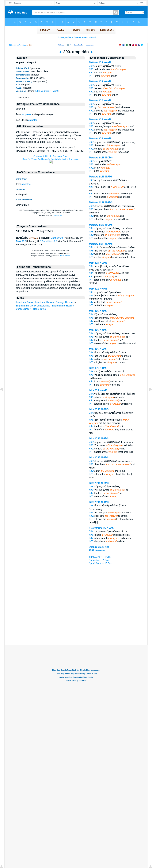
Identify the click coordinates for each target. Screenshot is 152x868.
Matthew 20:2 (96, 82)
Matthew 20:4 (96, 101)
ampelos (26, 114)
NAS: (91, 69)
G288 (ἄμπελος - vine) (46, 91)
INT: (91, 76)
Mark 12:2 (94, 289)
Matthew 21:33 (97, 177)
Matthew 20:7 (96, 120)
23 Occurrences (97, 550)
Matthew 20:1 (58, 238)
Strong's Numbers (65, 302)
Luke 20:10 (95, 409)
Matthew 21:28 (97, 158)
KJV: (91, 73)
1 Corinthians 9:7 (49, 241)
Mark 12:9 (94, 330)
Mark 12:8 (94, 311)
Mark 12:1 (21, 241)
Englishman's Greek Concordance (33, 306)
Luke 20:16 (95, 502)
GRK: (91, 66)
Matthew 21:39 (97, 203)
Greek (25, 45)
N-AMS (107, 62)
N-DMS (109, 158)
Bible (11, 45)
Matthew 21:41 (97, 244)
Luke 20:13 (95, 439)
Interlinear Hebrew (45, 302)
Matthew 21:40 (97, 225)
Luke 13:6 (94, 368)
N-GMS (107, 139)
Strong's (17, 45)
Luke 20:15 (95, 458)
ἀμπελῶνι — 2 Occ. (99, 560)
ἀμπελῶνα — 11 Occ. (100, 557)
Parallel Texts (39, 309)
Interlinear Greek (25, 302)
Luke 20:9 (94, 390)
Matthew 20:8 (96, 139)
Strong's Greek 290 (99, 547)
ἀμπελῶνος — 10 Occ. (101, 563)
